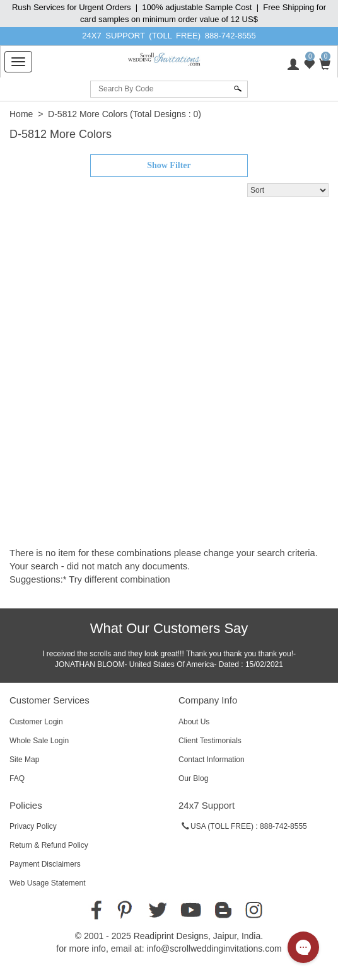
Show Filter (169, 165)
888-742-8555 (230, 36)
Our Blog (193, 778)
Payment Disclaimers (45, 864)
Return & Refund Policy (49, 845)
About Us (194, 722)
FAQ (17, 778)
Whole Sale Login (39, 741)
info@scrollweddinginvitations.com (214, 949)
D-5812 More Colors (88, 114)
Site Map (24, 760)
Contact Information (212, 760)
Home (21, 114)
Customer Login (36, 722)
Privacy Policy (33, 826)
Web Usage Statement (48, 883)
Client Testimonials (210, 741)
